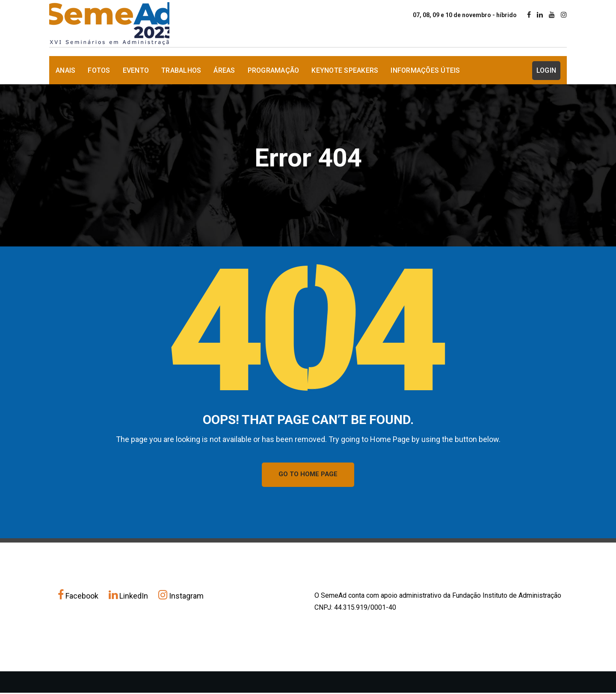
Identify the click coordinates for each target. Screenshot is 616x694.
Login (546, 70)
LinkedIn (129, 597)
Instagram (181, 597)
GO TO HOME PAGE (308, 475)
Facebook (79, 597)
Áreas (224, 70)
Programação (274, 70)
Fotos (99, 70)
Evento (136, 70)
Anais (65, 70)
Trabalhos (181, 70)
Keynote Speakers (345, 70)
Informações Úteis (425, 70)
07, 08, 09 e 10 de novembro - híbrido (465, 15)
